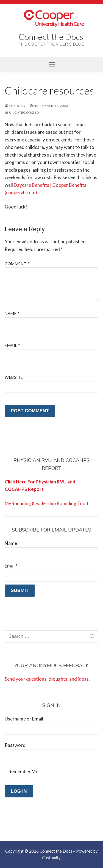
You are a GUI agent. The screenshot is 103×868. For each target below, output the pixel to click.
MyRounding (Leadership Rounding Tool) (46, 503)
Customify (51, 858)
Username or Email (24, 719)
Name (12, 314)
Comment (17, 264)
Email (12, 345)
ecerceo (15, 106)
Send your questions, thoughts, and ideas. (47, 679)
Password (15, 745)
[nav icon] (51, 64)
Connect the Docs (51, 37)
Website (14, 377)
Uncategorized (22, 112)
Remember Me (23, 771)
